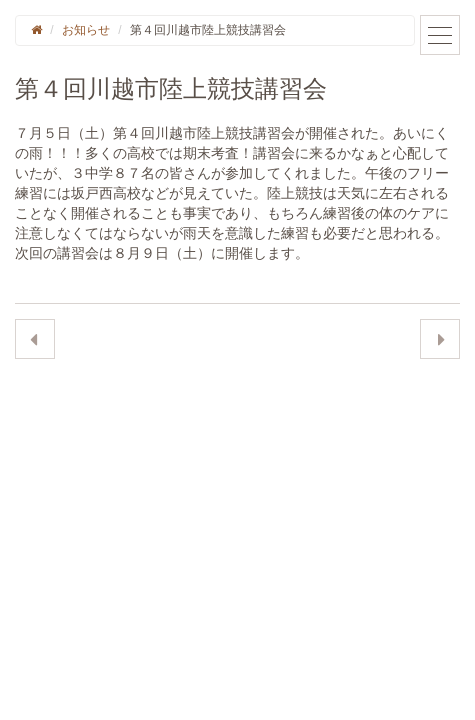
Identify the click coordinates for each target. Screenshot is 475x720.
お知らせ (86, 30)
